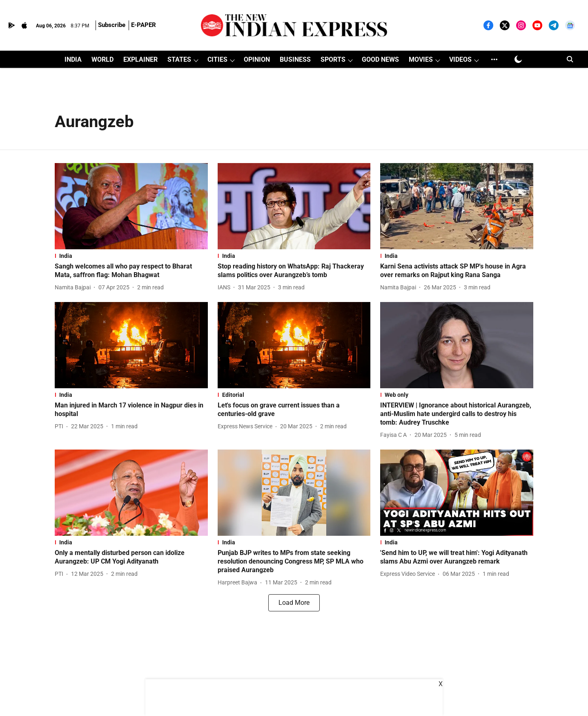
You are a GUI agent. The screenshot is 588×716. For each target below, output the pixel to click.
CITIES (217, 59)
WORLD (102, 59)
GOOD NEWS (380, 59)
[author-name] (74, 288)
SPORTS (333, 59)
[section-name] (131, 256)
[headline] (131, 271)
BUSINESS (295, 59)
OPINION (257, 59)
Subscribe (112, 25)
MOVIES (421, 59)
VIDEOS (460, 59)
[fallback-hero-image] (131, 206)
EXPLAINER (140, 59)
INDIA (73, 59)
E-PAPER (144, 25)
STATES (179, 59)
